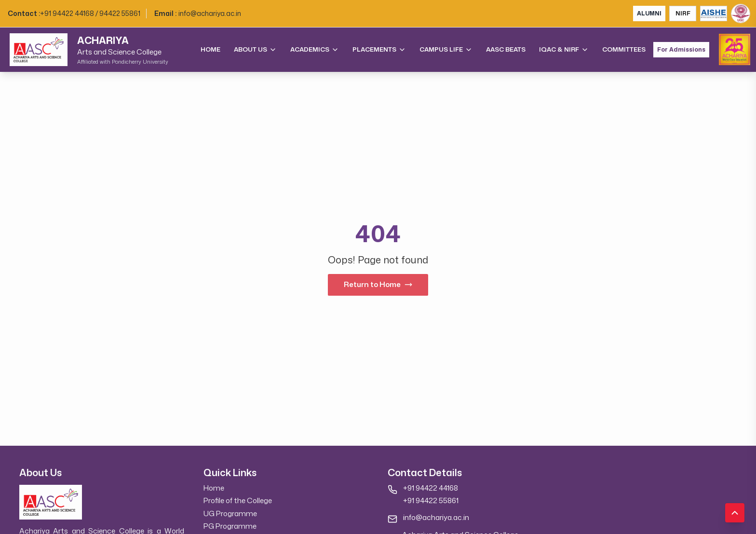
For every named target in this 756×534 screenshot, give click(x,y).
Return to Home (378, 284)
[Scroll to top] (735, 513)
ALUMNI (649, 13)
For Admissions (681, 50)
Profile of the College (238, 500)
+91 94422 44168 (431, 488)
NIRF (683, 14)
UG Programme (230, 513)
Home (210, 49)
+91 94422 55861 (431, 500)
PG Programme (230, 526)
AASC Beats (506, 49)
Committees (624, 49)
